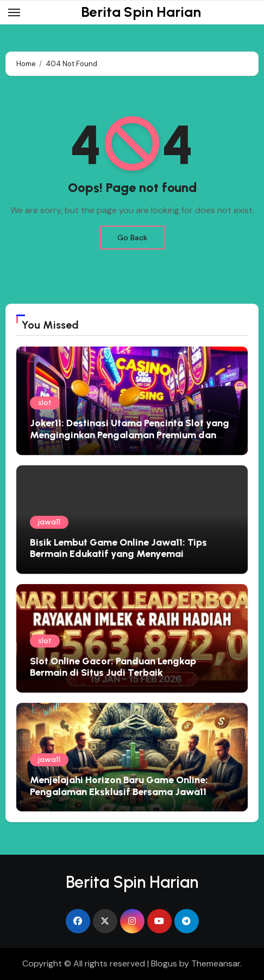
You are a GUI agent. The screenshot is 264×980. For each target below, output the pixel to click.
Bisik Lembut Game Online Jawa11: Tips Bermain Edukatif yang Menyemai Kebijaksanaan (118, 554)
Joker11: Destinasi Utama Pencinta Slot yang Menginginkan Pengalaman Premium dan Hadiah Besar (130, 435)
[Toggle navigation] (14, 12)
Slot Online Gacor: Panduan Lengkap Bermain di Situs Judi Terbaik (113, 667)
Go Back (132, 238)
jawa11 (49, 522)
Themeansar (216, 963)
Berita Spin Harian (141, 12)
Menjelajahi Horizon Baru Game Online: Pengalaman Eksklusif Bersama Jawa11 (119, 786)
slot (45, 403)
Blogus (164, 963)
